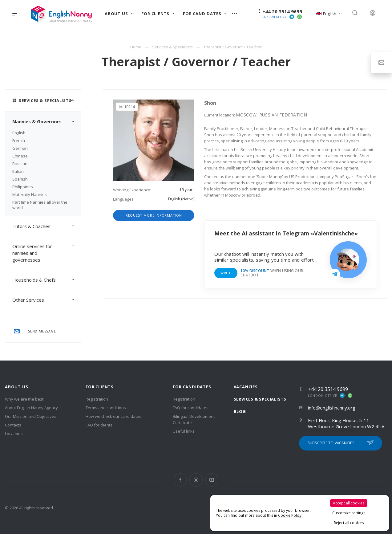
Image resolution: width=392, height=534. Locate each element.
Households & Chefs (47, 280)
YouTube (212, 480)
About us (16, 387)
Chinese (20, 156)
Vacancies (246, 387)
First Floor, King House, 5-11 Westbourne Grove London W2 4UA (346, 423)
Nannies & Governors (47, 121)
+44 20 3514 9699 (282, 11)
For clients (100, 387)
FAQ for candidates (191, 408)
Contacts (13, 425)
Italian (18, 171)
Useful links (184, 431)
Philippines (23, 187)
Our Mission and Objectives (31, 416)
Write (226, 273)
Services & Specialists (260, 399)
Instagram (196, 480)
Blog (240, 411)
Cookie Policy (290, 515)
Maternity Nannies (30, 194)
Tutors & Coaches (47, 226)
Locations (14, 434)
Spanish (20, 179)
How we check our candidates (113, 416)
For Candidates (192, 387)
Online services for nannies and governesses (47, 253)
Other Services (47, 300)
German (20, 148)
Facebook (180, 480)
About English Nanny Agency (31, 408)
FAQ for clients (99, 425)
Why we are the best (24, 399)
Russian (20, 164)
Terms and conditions (106, 408)
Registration (97, 399)
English (19, 133)
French (19, 141)
